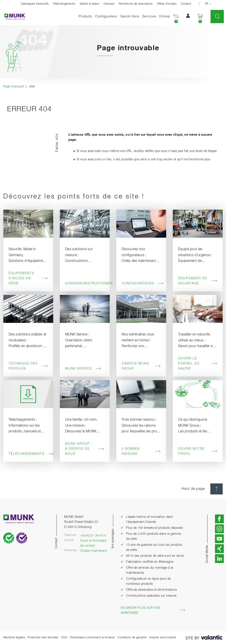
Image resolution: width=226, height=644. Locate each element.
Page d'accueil (14, 87)
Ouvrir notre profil (198, 451)
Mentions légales (14, 638)
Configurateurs (141, 283)
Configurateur (106, 16)
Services (149, 16)
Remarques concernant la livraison (92, 638)
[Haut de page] (217, 489)
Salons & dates (89, 4)
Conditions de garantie (132, 638)
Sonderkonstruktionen (85, 283)
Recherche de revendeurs (136, 4)
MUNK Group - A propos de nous (85, 449)
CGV (64, 638)
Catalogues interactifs (35, 4)
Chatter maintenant (93, 551)
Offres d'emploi (167, 4)
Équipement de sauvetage (198, 281)
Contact (186, 4)
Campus (109, 4)
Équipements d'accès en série (28, 278)
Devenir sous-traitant (163, 638)
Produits (85, 16)
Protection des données (43, 638)
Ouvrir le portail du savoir (198, 364)
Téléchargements (64, 4)
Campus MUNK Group (141, 366)
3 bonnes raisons (141, 451)
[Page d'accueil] (13, 17)
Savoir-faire (130, 16)
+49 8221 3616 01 (93, 536)
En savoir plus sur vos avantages (153, 610)
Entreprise (168, 16)
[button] (176, 17)
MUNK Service (83, 369)
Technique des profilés (28, 366)
